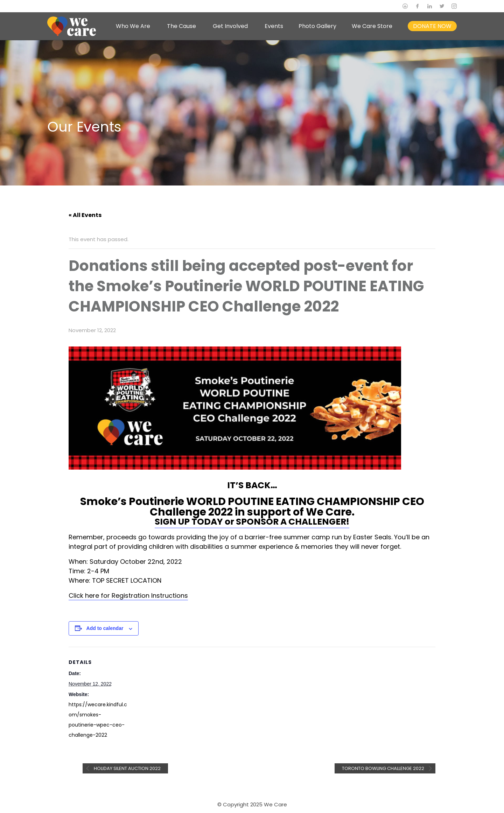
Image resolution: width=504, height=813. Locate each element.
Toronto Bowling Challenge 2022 (384, 768)
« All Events (85, 215)
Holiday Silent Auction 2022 (127, 768)
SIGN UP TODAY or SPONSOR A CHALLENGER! (252, 522)
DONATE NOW (432, 26)
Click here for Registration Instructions (128, 595)
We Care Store (372, 26)
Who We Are (133, 26)
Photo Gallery (317, 26)
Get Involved (230, 26)
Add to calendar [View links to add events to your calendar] (105, 628)
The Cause (181, 26)
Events (274, 26)
